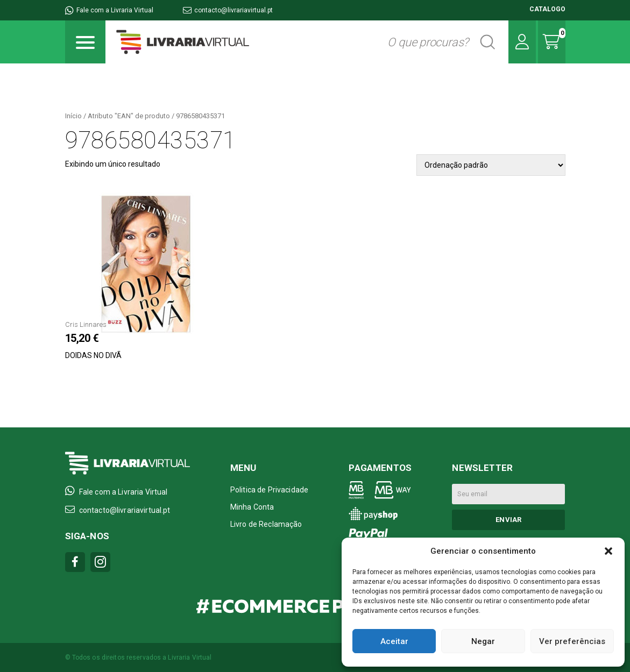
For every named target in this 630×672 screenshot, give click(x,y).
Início (73, 116)
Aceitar (394, 641)
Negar (483, 641)
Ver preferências (572, 641)
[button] (608, 551)
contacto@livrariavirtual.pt (228, 10)
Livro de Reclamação (266, 524)
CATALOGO (547, 9)
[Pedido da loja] (491, 165)
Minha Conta (252, 507)
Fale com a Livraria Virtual (109, 10)
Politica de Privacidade (269, 490)
